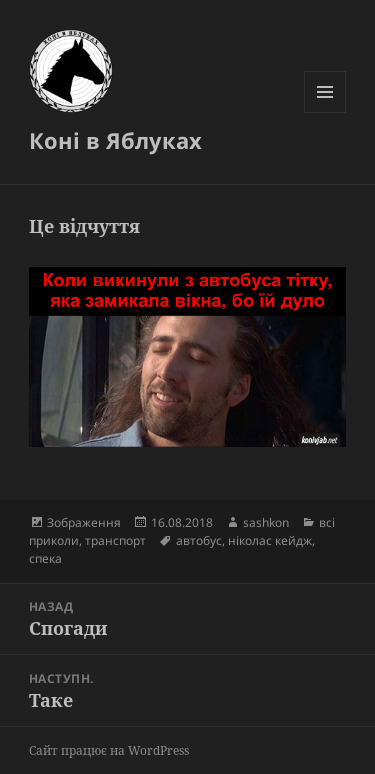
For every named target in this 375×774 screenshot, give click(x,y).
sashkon (266, 522)
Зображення (84, 522)
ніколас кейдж (270, 540)
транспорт (115, 540)
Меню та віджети (325, 112)
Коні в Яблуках (115, 140)
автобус (199, 540)
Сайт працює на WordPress (109, 750)
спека (45, 558)
